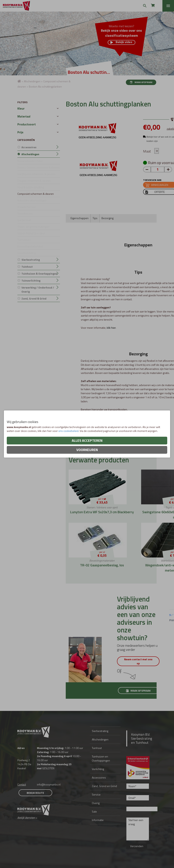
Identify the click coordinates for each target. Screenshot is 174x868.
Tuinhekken (24, 240)
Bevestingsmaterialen (30, 246)
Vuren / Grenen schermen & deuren (38, 167)
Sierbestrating (31, 260)
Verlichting (98, 769)
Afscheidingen (32, 81)
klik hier (111, 328)
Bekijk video (121, 42)
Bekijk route (35, 793)
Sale (94, 811)
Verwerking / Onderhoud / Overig (38, 289)
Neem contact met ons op (138, 661)
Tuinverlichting (31, 280)
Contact (22, 784)
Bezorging (107, 218)
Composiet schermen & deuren (36, 194)
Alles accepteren (87, 440)
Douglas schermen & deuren (34, 181)
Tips (95, 218)
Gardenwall (24, 220)
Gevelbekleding (27, 253)
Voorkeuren (87, 450)
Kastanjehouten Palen (30, 161)
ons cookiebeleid (68, 431)
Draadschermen (27, 207)
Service (96, 794)
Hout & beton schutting (31, 187)
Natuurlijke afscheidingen (32, 200)
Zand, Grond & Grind (34, 298)
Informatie (98, 820)
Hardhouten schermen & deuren (36, 174)
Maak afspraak (141, 82)
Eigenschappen (80, 218)
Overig (96, 803)
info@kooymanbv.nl (49, 784)
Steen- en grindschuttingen (33, 227)
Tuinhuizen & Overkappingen (39, 274)
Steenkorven (25, 213)
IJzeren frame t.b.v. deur (31, 233)
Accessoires (29, 147)
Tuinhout (27, 267)
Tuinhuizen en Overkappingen (101, 758)
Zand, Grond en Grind (104, 786)
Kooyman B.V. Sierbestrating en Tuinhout (142, 738)
